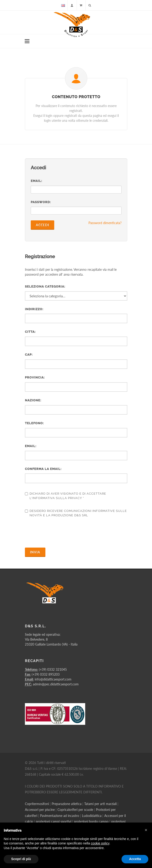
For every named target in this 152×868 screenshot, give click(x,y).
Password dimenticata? (105, 223)
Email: (36, 181)
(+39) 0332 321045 (53, 669)
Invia (35, 552)
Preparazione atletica (67, 804)
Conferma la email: (43, 469)
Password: (41, 202)
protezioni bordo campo (91, 821)
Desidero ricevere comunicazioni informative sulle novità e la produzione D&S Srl (76, 513)
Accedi (42, 225)
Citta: (30, 332)
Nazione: (33, 400)
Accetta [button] (135, 859)
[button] (146, 830)
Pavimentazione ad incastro (60, 816)
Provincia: (35, 377)
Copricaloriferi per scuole (75, 810)
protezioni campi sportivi (54, 821)
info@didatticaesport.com (53, 679)
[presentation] (60, 533)
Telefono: (34, 423)
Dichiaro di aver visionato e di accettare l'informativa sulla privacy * (66, 496)
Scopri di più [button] (21, 859)
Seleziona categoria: (45, 286)
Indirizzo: (34, 309)
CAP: (29, 355)
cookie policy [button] (100, 843)
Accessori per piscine (40, 810)
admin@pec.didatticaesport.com (56, 684)
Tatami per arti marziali (100, 804)
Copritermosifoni (37, 804)
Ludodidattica (92, 816)
